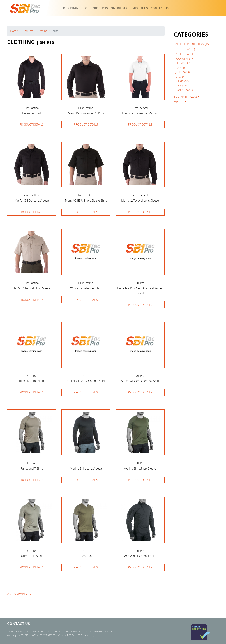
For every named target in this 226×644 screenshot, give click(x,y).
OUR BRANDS (73, 8)
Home (14, 31)
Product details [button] (32, 124)
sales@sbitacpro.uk (103, 631)
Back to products (18, 594)
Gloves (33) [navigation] (183, 63)
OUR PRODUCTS (96, 8)
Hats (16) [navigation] (181, 68)
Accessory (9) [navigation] (184, 54)
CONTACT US (160, 8)
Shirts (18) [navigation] (182, 81)
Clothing (42, 31)
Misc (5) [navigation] (180, 77)
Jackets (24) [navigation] (183, 72)
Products (27, 31)
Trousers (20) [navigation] (184, 90)
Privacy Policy (87, 635)
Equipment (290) (185, 97)
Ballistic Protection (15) (192, 44)
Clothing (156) (184, 49)
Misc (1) (179, 102)
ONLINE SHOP (121, 8)
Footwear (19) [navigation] (185, 59)
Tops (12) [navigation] (181, 86)
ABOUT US (141, 8)
